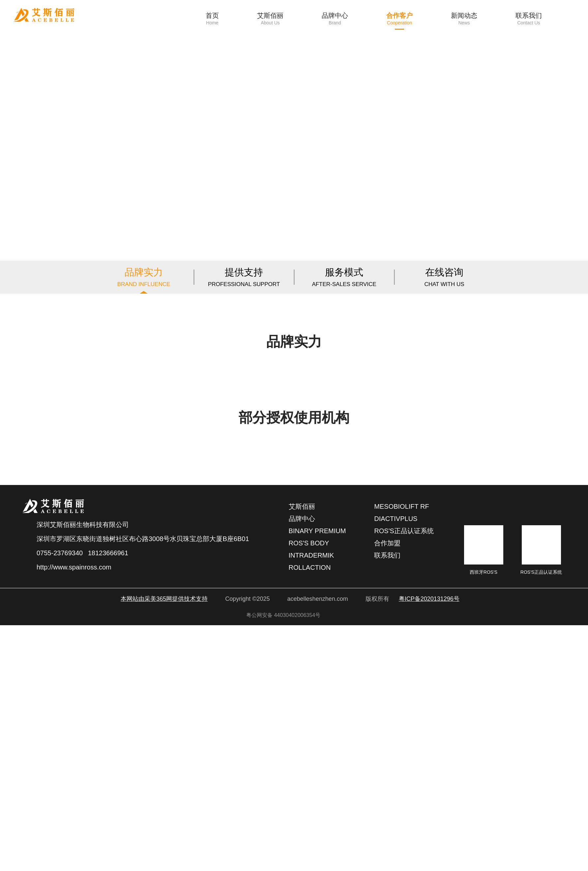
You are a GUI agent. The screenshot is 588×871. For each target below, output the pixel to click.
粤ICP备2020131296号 (429, 845)
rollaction (310, 813)
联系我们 (387, 801)
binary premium (317, 777)
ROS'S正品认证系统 (404, 777)
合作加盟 (387, 789)
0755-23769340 (60, 799)
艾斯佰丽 (302, 752)
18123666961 (108, 799)
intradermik (311, 801)
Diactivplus (396, 764)
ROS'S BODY (309, 789)
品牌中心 (302, 764)
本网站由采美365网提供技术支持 (164, 845)
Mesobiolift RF (401, 752)
